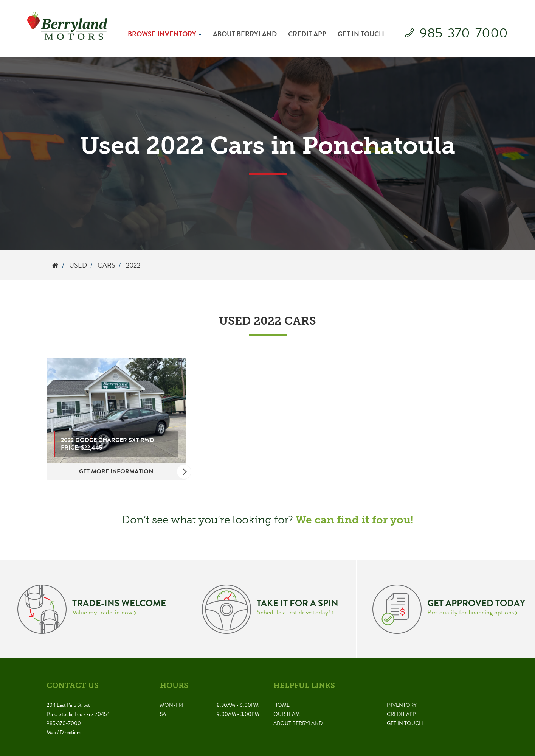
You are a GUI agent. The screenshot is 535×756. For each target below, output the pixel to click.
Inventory (402, 705)
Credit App (307, 34)
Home (281, 705)
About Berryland (245, 34)
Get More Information (133, 471)
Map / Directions (64, 732)
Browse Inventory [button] (165, 34)
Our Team (287, 714)
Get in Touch (361, 34)
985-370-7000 (464, 33)
